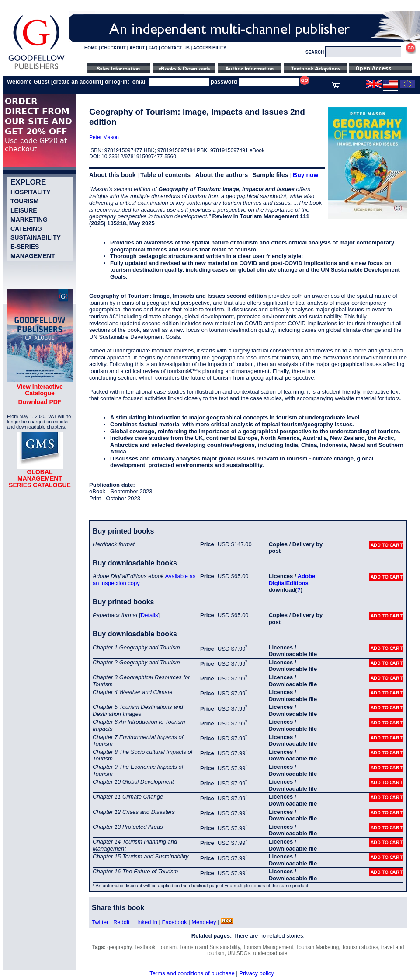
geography (119, 947)
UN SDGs (239, 953)
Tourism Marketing (317, 947)
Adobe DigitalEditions (292, 580)
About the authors (222, 175)
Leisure (24, 210)
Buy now (305, 175)
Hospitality (31, 192)
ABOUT (137, 48)
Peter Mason (104, 137)
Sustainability (36, 237)
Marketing (29, 220)
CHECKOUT (113, 48)
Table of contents (165, 175)
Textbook (145, 947)
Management (33, 256)
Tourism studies (360, 947)
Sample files (271, 175)
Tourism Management (268, 947)
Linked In (146, 922)
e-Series (25, 247)
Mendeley (204, 922)
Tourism (24, 201)
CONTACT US (175, 48)
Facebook (174, 922)
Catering (26, 229)
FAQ (153, 48)
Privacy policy (256, 973)
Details (149, 615)
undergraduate (270, 953)
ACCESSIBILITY (210, 48)
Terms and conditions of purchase (192, 973)
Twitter (100, 922)
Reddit (121, 922)
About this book (113, 175)
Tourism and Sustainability (210, 947)
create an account (77, 82)
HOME (91, 48)
